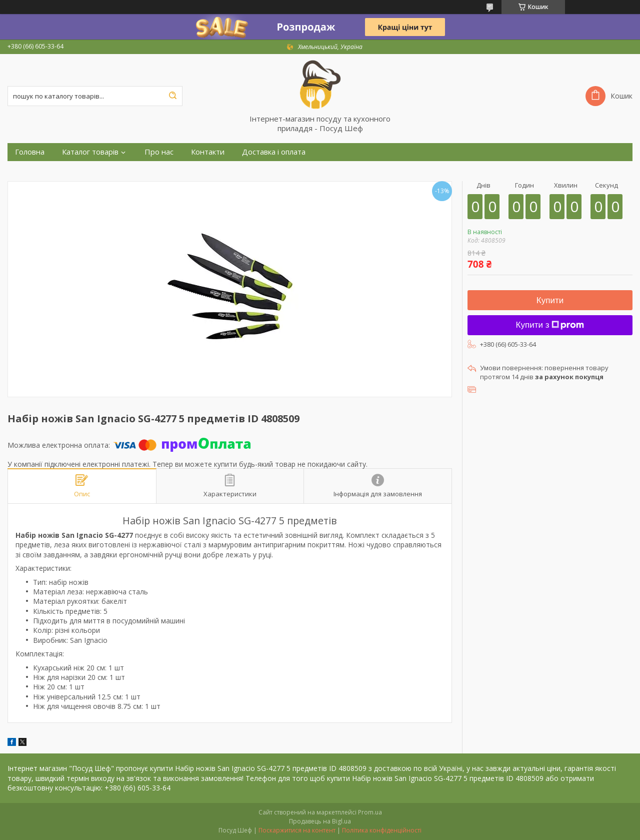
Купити (550, 300)
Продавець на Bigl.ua (320, 821)
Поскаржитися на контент (297, 830)
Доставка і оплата (274, 152)
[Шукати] (172, 96)
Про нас (159, 152)
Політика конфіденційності (382, 830)
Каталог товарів (90, 152)
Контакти (208, 152)
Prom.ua (370, 812)
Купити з (550, 325)
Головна (30, 152)
